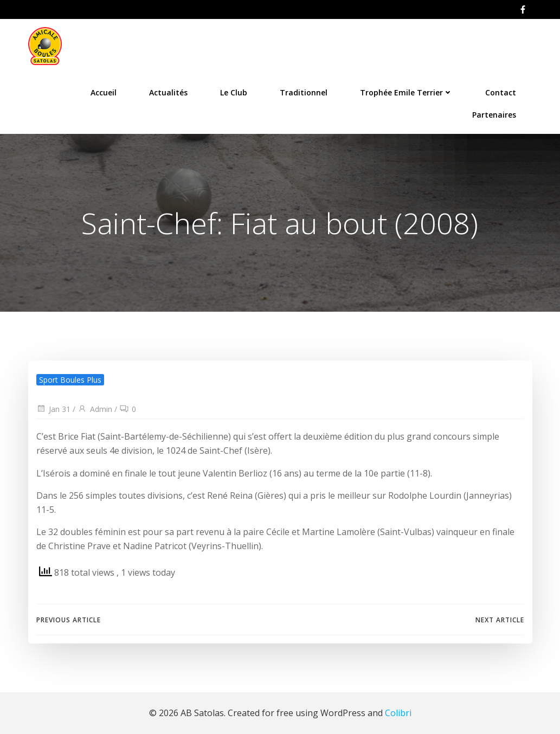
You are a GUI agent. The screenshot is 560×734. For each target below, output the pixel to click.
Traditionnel (304, 92)
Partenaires (494, 115)
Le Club (234, 92)
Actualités (168, 92)
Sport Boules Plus (70, 380)
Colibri (398, 713)
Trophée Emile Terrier (406, 92)
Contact (501, 92)
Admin (95, 409)
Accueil (104, 92)
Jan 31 (53, 409)
